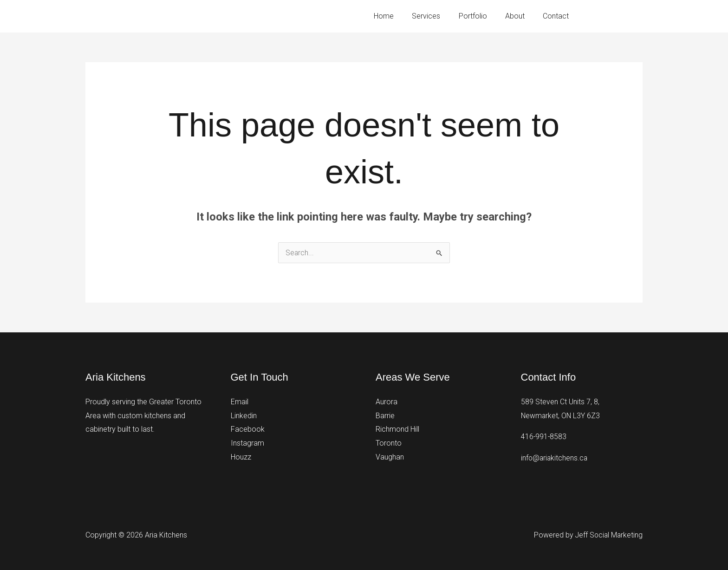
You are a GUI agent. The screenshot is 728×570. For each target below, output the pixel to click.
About (520, 16)
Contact (558, 16)
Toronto (389, 443)
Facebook (248, 429)
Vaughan (390, 457)
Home (399, 16)
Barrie (385, 416)
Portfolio (481, 16)
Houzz (241, 457)
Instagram (247, 443)
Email (240, 402)
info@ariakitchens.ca (555, 458)
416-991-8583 (622, 16)
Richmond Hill (397, 429)
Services (438, 16)
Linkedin (244, 416)
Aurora (387, 402)
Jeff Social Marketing (608, 535)
